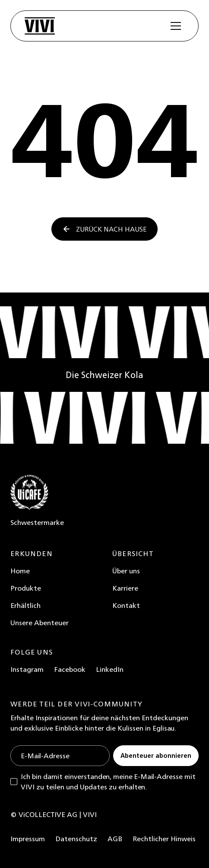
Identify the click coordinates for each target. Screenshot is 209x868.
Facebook (70, 669)
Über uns (126, 571)
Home (20, 571)
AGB (115, 839)
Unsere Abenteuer (40, 623)
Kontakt (126, 605)
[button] (176, 26)
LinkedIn (110, 669)
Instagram (27, 669)
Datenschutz (76, 839)
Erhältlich (25, 605)
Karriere (125, 588)
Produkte (26, 588)
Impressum (28, 839)
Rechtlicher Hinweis (164, 839)
